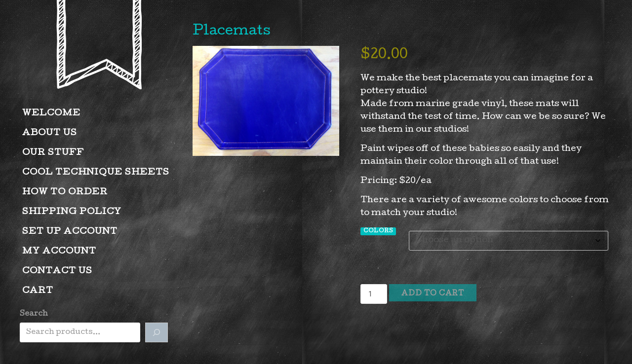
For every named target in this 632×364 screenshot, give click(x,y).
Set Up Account (70, 232)
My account (59, 252)
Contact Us (57, 272)
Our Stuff (53, 153)
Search (34, 314)
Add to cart (433, 294)
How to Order (65, 193)
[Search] (157, 332)
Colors (378, 231)
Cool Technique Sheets (96, 173)
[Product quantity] (374, 294)
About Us (50, 133)
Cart (38, 291)
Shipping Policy (72, 212)
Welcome (51, 114)
